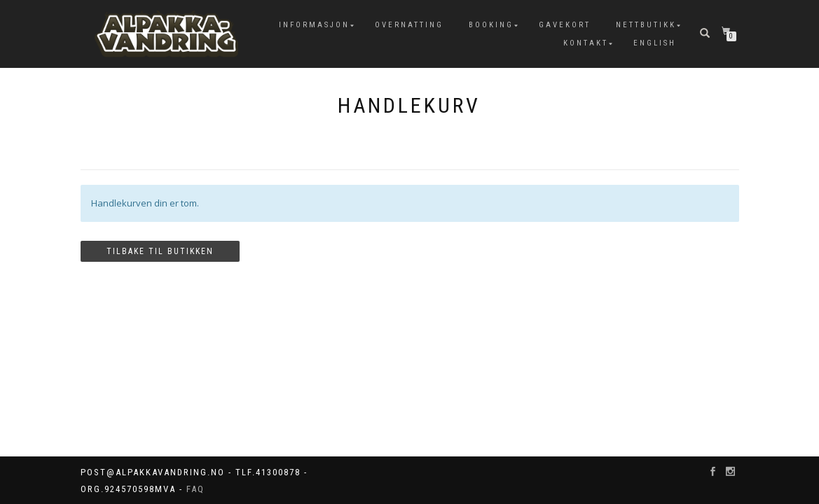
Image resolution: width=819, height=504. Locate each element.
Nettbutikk (646, 25)
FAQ (195, 489)
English (655, 43)
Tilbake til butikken (160, 251)
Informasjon (314, 25)
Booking (491, 25)
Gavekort (565, 25)
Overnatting (409, 25)
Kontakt (586, 43)
